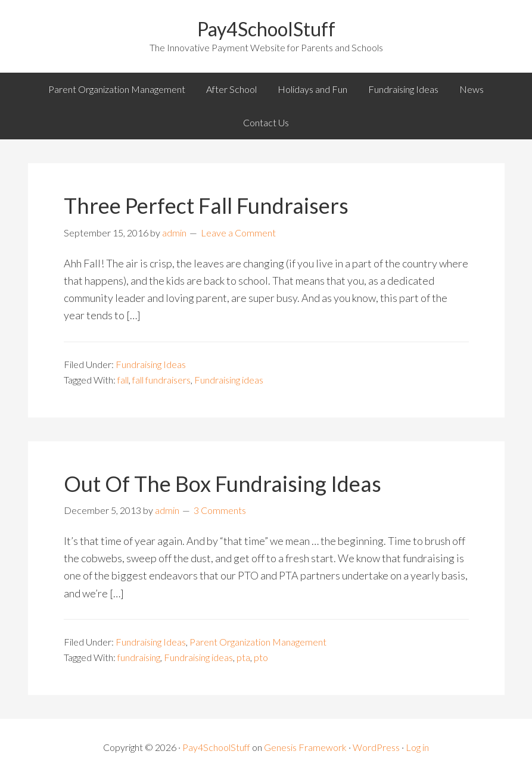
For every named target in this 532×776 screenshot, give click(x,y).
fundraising (139, 657)
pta (243, 657)
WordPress (376, 747)
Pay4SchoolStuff (266, 29)
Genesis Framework (305, 747)
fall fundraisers (161, 380)
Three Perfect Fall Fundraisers (206, 205)
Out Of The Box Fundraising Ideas (223, 484)
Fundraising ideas (229, 380)
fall (123, 380)
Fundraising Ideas (151, 364)
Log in (417, 747)
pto (261, 657)
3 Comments (220, 510)
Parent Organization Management (258, 642)
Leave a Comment (238, 233)
